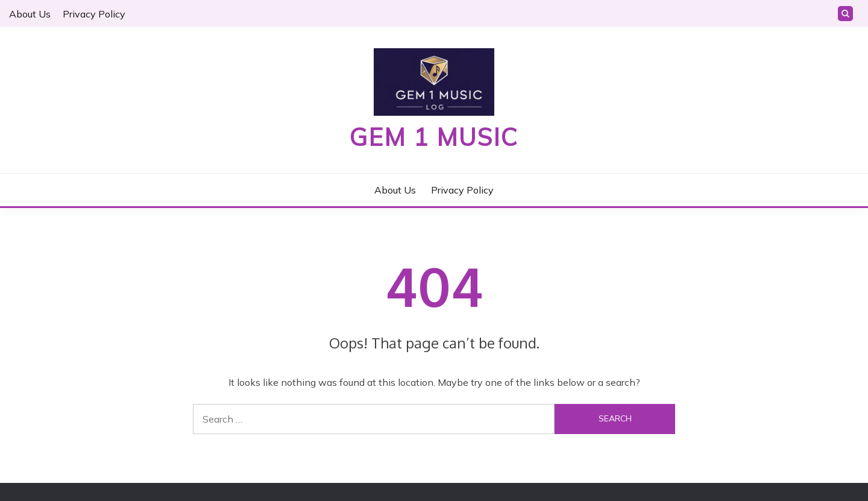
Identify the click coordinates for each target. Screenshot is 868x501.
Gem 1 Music (434, 137)
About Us (30, 14)
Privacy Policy (94, 14)
